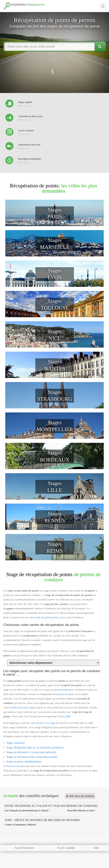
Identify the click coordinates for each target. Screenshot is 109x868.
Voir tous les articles (80, 796)
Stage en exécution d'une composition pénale (32, 757)
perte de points (67, 694)
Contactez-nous (11, 766)
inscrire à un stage (45, 723)
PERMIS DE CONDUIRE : (83, 806)
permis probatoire (63, 690)
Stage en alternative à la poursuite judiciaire (31, 752)
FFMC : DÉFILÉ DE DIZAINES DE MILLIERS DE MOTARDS (42, 820)
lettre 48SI (65, 716)
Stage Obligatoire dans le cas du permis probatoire (35, 748)
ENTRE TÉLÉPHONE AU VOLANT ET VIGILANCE (36, 806)
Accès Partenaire (24, 848)
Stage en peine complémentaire (24, 762)
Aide (96, 848)
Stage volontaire (16, 743)
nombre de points (18, 707)
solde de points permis (47, 617)
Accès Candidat (66, 848)
